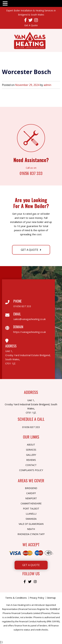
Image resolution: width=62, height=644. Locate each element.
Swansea (31, 519)
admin (47, 85)
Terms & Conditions (16, 598)
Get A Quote (31, 25)
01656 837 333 (31, 173)
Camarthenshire (31, 503)
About (31, 445)
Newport (31, 498)
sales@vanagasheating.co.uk (30, 319)
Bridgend (31, 488)
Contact (31, 465)
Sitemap (51, 598)
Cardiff (31, 493)
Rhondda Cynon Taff (31, 534)
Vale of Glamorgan (31, 524)
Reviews (31, 460)
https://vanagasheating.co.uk (30, 332)
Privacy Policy (37, 598)
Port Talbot (31, 509)
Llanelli (31, 514)
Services (31, 450)
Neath (31, 529)
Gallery (31, 455)
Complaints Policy (31, 470)
